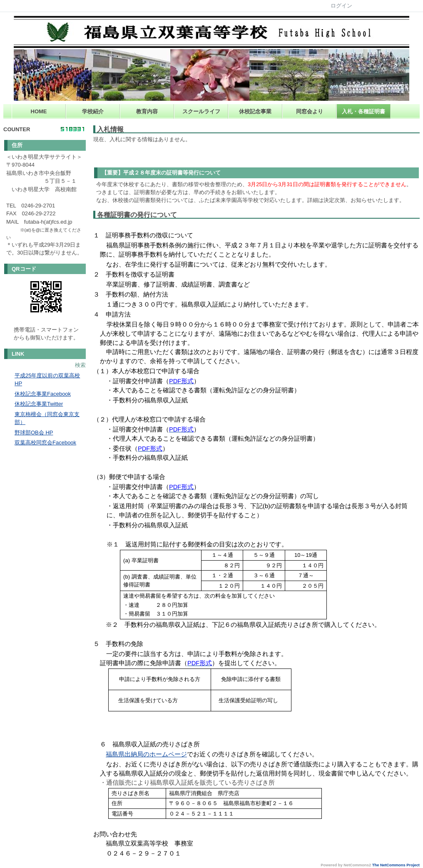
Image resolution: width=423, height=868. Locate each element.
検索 (80, 365)
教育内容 (147, 111)
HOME (39, 111)
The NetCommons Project (396, 865)
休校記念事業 (255, 111)
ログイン (341, 6)
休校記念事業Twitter (39, 404)
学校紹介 (93, 111)
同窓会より (310, 111)
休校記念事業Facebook (43, 394)
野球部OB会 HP (34, 433)
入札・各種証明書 (363, 111)
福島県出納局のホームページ (146, 754)
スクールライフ (201, 111)
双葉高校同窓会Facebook (45, 443)
